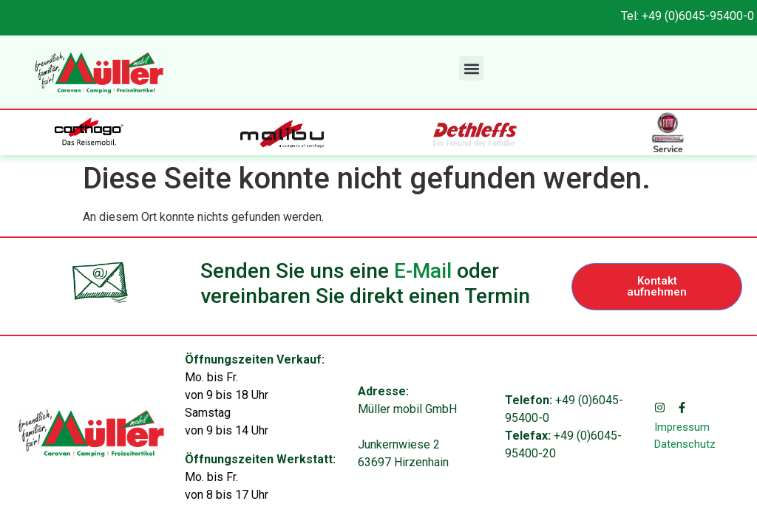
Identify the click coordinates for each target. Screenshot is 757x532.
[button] (471, 68)
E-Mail (423, 271)
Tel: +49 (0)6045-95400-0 (688, 16)
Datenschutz (685, 444)
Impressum (682, 427)
